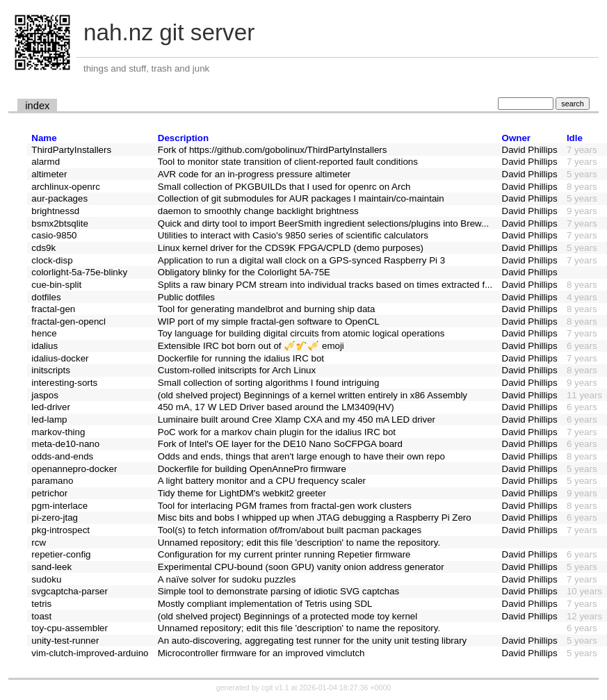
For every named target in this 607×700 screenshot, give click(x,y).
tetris (41, 604)
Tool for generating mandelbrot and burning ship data (267, 309)
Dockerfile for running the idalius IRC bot (241, 358)
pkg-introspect (60, 530)
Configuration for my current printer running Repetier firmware (284, 554)
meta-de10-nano (65, 444)
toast (41, 616)
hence (44, 333)
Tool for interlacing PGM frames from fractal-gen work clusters (285, 506)
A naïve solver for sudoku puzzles (227, 579)
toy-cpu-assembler (70, 628)
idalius (44, 346)
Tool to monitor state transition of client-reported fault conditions (288, 162)
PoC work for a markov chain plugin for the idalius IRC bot (277, 432)
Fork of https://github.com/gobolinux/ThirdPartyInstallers (273, 150)
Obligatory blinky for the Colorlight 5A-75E (244, 272)
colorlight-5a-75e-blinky (79, 272)
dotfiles (46, 297)
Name (44, 138)
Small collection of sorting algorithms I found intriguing (269, 383)
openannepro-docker (74, 469)
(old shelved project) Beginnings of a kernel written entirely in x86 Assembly (313, 395)
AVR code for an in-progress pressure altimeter (254, 174)
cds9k (43, 248)
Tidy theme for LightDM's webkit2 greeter (242, 493)
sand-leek (51, 567)
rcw (39, 543)
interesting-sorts (64, 383)
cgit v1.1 (275, 687)
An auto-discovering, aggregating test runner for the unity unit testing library (313, 641)
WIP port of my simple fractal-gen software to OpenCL (269, 321)
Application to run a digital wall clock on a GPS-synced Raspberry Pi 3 (301, 260)
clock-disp (52, 260)
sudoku (46, 579)
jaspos (45, 395)
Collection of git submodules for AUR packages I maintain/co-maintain (301, 198)
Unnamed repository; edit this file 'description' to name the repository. (299, 543)
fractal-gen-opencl (68, 321)
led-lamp (49, 420)
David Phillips (530, 150)
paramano (52, 481)
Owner (516, 138)
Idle (575, 138)
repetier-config (61, 554)
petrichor (49, 493)
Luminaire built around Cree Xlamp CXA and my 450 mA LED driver (297, 420)
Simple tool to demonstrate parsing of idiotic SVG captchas (278, 591)
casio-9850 (54, 235)
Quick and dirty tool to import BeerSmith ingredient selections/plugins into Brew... (323, 223)
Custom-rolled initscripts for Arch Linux (237, 370)
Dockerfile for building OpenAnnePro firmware (252, 469)
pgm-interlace (59, 506)
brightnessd (55, 211)
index (37, 106)
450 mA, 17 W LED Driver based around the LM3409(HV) (276, 407)
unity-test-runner (65, 641)
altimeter (49, 174)
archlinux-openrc (66, 187)
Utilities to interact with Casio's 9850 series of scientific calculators (293, 235)
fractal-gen (53, 309)
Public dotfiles (186, 297)
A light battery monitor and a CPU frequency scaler (262, 481)
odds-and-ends (62, 456)
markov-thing (58, 432)
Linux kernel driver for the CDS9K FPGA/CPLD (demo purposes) (291, 248)
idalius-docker (60, 358)
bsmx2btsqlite (60, 223)
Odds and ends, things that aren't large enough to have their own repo (301, 456)
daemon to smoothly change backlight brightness (258, 211)
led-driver (51, 407)
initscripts (51, 370)
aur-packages (59, 198)
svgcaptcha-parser (70, 591)
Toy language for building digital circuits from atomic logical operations (301, 333)
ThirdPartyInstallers (71, 150)
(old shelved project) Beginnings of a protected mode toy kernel (288, 616)
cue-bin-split (56, 285)
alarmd (46, 162)
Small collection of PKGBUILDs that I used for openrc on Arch (284, 187)
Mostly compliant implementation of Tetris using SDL (265, 604)
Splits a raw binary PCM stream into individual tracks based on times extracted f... (325, 285)
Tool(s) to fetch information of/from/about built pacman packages (290, 530)
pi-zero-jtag (55, 518)
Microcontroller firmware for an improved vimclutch (261, 653)
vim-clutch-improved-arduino (90, 653)
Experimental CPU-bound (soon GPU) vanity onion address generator (301, 567)
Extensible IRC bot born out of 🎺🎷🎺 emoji (251, 346)
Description (183, 138)
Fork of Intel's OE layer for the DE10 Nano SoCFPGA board (280, 444)
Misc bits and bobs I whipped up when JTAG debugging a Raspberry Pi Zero (315, 518)
